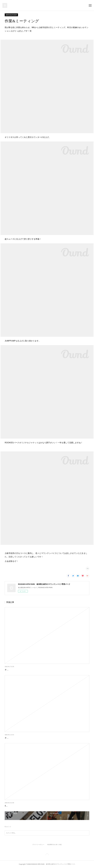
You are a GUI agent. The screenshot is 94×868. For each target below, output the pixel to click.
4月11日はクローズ (13, 806)
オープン (9, 670)
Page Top (47, 854)
